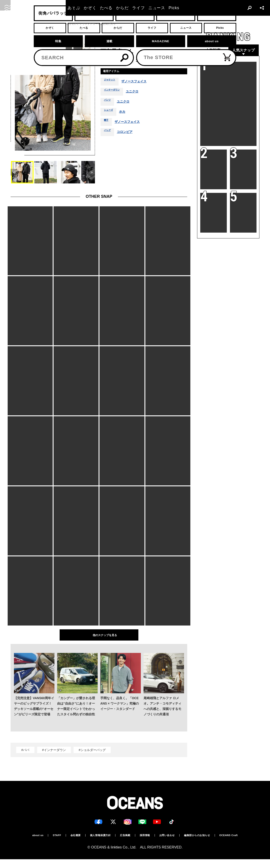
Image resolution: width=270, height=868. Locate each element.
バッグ (109, 134)
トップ (14, 24)
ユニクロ (139, 93)
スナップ (29, 24)
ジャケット (112, 83)
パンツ (109, 104)
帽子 (107, 124)
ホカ (126, 114)
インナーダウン (115, 93)
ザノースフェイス (140, 83)
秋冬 (171, 61)
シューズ (110, 114)
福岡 (118, 61)
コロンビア (128, 134)
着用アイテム (115, 72)
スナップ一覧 (48, 24)
